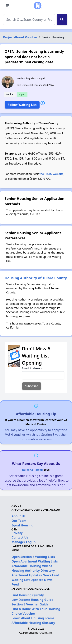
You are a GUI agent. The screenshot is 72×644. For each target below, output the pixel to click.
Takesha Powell (32, 470)
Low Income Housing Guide (32, 600)
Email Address (32, 368)
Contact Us (20, 537)
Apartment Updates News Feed (35, 575)
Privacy (17, 533)
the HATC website (52, 174)
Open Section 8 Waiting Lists (33, 557)
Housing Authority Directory (33, 571)
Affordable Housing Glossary (33, 623)
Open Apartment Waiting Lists (35, 561)
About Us (19, 516)
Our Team (19, 521)
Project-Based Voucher (20, 37)
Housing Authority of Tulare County (36, 278)
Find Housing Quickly (28, 595)
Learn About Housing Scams (33, 618)
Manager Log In (24, 542)
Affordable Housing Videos (32, 566)
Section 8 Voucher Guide (30, 604)
